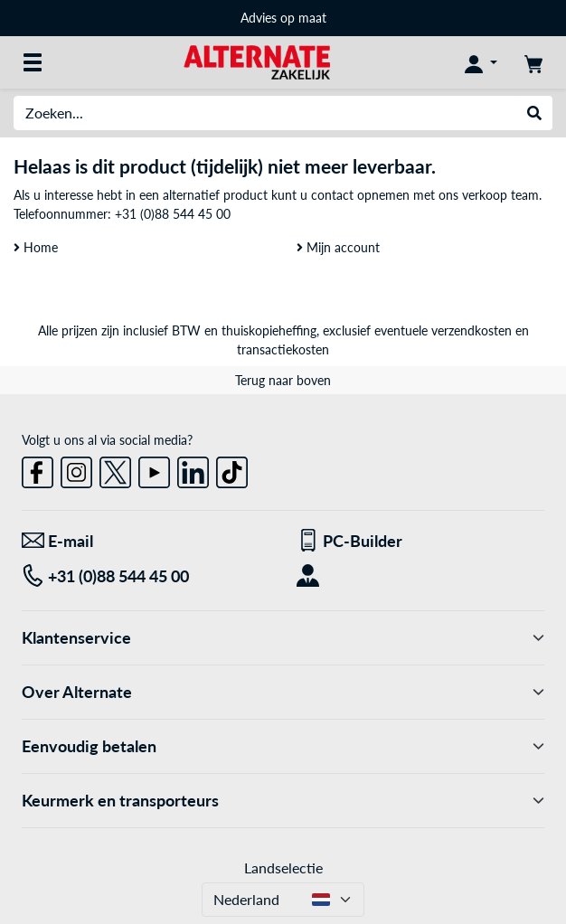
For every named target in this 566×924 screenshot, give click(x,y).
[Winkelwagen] (533, 62)
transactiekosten (283, 349)
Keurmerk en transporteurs (283, 801)
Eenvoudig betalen (283, 746)
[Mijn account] (481, 62)
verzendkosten (472, 330)
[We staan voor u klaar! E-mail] (146, 541)
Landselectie (283, 867)
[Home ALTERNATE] (256, 61)
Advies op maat (283, 18)
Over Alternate (283, 692)
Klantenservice (283, 638)
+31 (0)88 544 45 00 (173, 214)
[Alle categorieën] (33, 62)
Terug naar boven (283, 380)
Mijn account (338, 247)
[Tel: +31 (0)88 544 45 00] (146, 576)
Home (36, 247)
